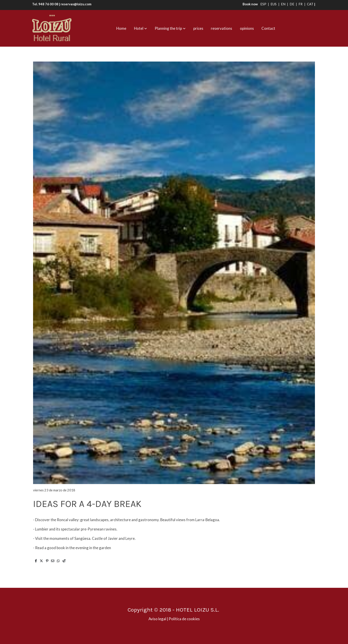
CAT (310, 4)
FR (301, 4)
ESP (264, 4)
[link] (52, 28)
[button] (140, 28)
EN (284, 4)
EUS (274, 4)
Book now (249, 4)
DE (292, 4)
